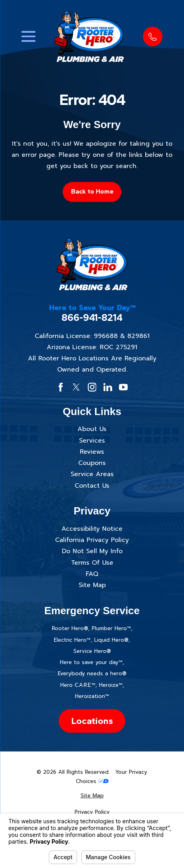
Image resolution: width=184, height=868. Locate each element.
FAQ (92, 574)
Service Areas (92, 474)
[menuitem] (92, 796)
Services (92, 441)
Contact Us (92, 486)
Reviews (92, 452)
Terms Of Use (92, 563)
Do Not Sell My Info (92, 551)
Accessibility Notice (92, 529)
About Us (92, 429)
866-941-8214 (92, 318)
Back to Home (92, 191)
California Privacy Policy (92, 540)
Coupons (92, 463)
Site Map (92, 585)
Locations (92, 721)
